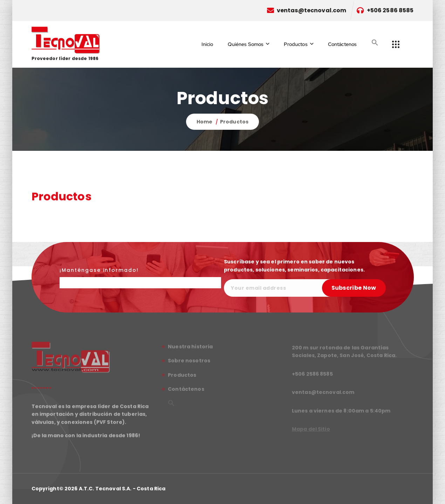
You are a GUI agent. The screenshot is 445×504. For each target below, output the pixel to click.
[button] (375, 42)
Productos (296, 44)
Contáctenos (343, 44)
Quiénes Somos (246, 44)
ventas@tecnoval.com (312, 10)
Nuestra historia (190, 349)
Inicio (207, 44)
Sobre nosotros (189, 363)
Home (205, 122)
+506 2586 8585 (390, 10)
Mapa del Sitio (311, 431)
